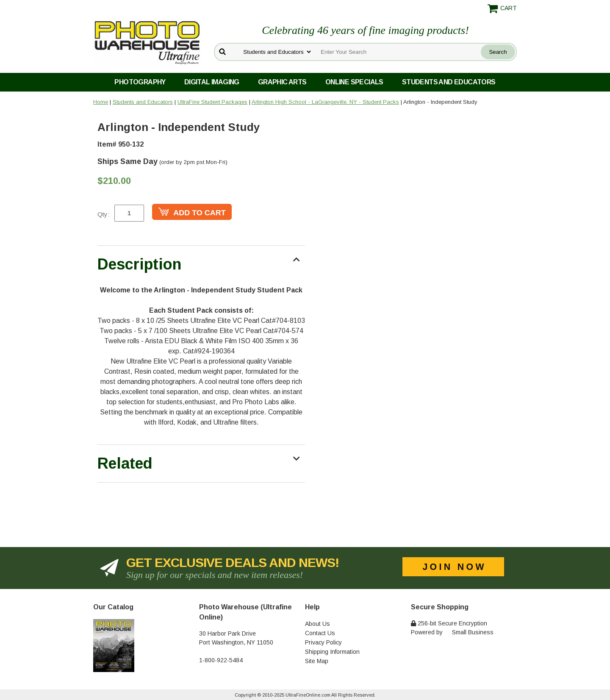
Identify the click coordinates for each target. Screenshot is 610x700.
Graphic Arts (282, 82)
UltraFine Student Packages (212, 102)
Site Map (317, 661)
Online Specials (354, 82)
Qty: (103, 214)
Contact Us (320, 633)
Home (101, 102)
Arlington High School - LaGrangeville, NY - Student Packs (325, 102)
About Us (317, 624)
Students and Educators (449, 82)
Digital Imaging (212, 82)
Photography (140, 82)
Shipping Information (332, 652)
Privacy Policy (323, 642)
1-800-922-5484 (221, 660)
